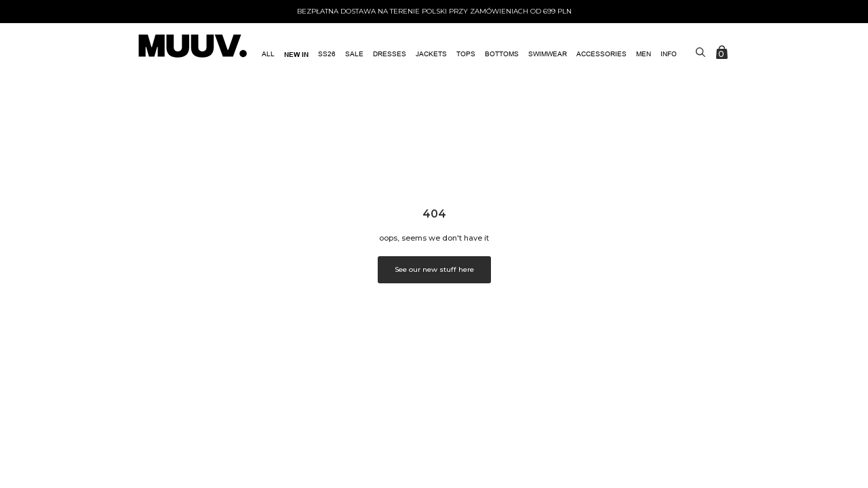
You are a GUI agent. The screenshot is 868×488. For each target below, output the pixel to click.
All (268, 54)
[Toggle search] (701, 52)
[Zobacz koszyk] (723, 52)
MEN (644, 54)
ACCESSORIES (601, 54)
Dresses (390, 54)
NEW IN (296, 54)
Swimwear (548, 54)
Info (669, 54)
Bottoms (502, 54)
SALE (354, 54)
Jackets (431, 54)
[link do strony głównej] (193, 47)
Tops (466, 54)
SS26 (327, 54)
